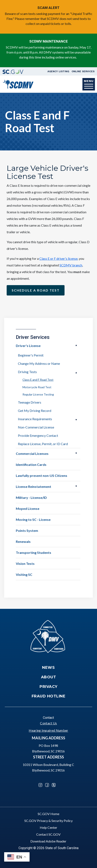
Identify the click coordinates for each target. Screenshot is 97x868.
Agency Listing (58, 71)
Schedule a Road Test (36, 290)
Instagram (40, 785)
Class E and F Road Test (38, 380)
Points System (27, 530)
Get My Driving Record (35, 411)
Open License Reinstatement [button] (76, 486)
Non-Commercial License (36, 427)
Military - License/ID (31, 497)
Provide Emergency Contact (38, 435)
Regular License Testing (38, 394)
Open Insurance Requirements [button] (76, 420)
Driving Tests (27, 372)
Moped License (28, 508)
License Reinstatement (34, 486)
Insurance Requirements (35, 419)
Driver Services (33, 337)
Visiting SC (24, 574)
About (49, 677)
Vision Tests (25, 563)
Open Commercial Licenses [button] (76, 453)
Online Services (83, 71)
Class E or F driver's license (58, 258)
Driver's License (28, 346)
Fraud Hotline (49, 696)
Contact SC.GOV (48, 834)
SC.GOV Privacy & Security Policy (48, 821)
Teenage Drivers (30, 402)
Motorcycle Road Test (37, 387)
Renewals (23, 541)
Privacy (48, 687)
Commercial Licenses (32, 454)
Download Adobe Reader (48, 841)
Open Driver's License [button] (76, 345)
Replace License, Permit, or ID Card (43, 444)
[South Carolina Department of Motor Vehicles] (18, 84)
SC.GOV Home (48, 814)
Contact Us (48, 723)
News (48, 668)
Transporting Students (34, 552)
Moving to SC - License (33, 519)
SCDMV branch (71, 265)
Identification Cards (31, 465)
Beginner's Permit (31, 355)
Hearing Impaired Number (48, 730)
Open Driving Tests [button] (76, 373)
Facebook (47, 785)
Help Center (48, 827)
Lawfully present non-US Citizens (42, 476)
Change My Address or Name (39, 363)
